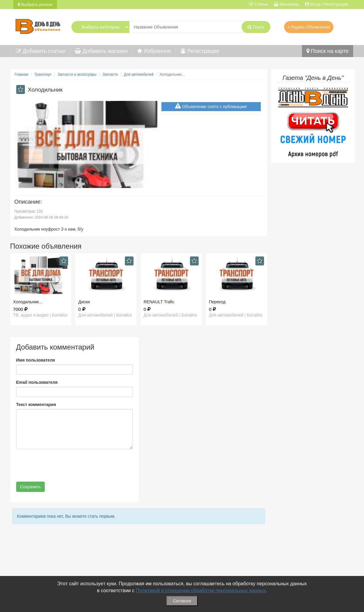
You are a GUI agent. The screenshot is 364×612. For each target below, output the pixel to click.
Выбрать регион (35, 5)
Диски (84, 302)
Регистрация (200, 51)
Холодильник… (28, 302)
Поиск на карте (328, 51)
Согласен (182, 601)
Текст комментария (36, 404)
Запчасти (110, 74)
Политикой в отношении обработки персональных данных (201, 591)
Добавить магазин (101, 51)
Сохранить (31, 487)
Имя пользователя (36, 360)
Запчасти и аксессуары (77, 74)
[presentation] (62, 465)
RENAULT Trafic (159, 302)
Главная (22, 74)
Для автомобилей (139, 74)
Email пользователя (37, 382)
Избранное (154, 51)
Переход (217, 302)
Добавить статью (41, 51)
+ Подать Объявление (309, 27)
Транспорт (43, 74)
